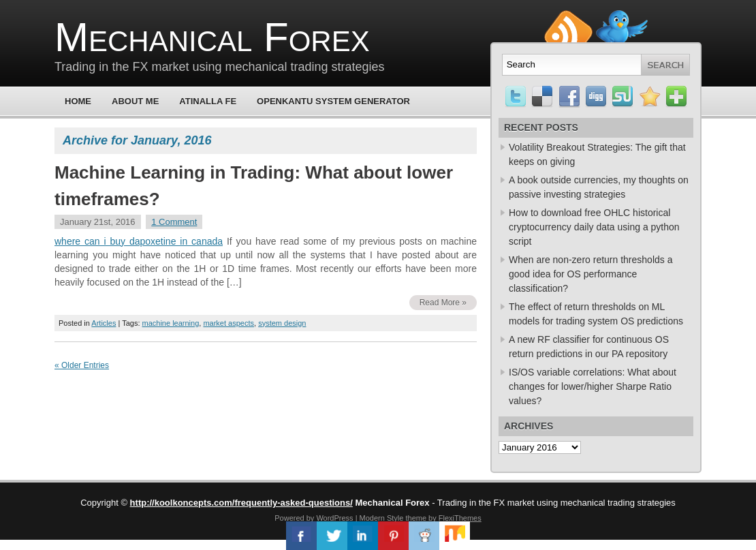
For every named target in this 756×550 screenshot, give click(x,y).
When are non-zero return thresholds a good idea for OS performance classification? (590, 274)
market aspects (229, 323)
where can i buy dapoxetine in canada (139, 241)
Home (78, 101)
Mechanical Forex (212, 37)
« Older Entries (82, 365)
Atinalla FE (208, 101)
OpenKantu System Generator (333, 101)
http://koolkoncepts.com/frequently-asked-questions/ (241, 503)
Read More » (443, 303)
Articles (104, 323)
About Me (135, 101)
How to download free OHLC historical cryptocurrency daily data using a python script (594, 227)
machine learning (171, 323)
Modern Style (382, 518)
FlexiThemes (460, 518)
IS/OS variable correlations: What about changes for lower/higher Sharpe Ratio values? (593, 386)
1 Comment (174, 222)
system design (282, 323)
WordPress (334, 518)
